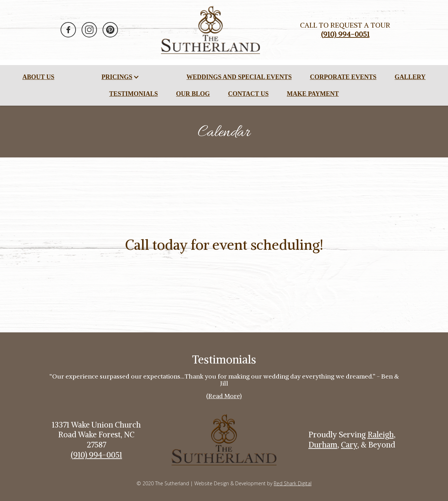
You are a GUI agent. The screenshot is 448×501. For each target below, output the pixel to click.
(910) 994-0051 (96, 455)
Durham (323, 445)
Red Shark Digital (293, 483)
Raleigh (381, 435)
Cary (349, 445)
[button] (120, 77)
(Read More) (224, 396)
